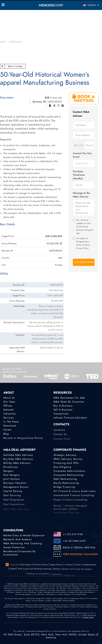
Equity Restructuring (66, 483)
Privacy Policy (41, 565)
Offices (8, 406)
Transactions (61, 414)
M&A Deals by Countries (69, 402)
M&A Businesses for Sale (69, 398)
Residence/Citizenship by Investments (19, 553)
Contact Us (60, 437)
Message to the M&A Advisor (81, 195)
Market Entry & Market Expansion (24, 535)
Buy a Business (63, 406)
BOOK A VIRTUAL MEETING (79, 548)
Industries (9, 414)
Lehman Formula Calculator (70, 418)
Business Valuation (15, 483)
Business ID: (40, 102)
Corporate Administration (69, 471)
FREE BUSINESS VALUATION (81, 554)
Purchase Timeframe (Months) (79, 175)
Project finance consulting (70, 502)
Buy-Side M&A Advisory (18, 459)
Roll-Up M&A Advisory (17, 463)
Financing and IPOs (66, 463)
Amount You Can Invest (82, 155)
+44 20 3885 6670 (74, 541)
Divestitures (11, 467)
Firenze (53, 98)
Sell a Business (63, 410)
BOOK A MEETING (84, 98)
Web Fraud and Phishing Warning (35, 570)
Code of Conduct (84, 571)
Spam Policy (56, 565)
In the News (11, 422)
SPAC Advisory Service (68, 459)
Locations (59, 432)
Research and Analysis (17, 539)
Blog (6, 435)
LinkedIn (12, 565)
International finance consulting (74, 497)
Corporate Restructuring (69, 475)
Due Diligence (62, 467)
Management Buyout (16, 488)
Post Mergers (11, 475)
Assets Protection (14, 547)
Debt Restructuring (65, 479)
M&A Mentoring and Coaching (23, 543)
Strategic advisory (65, 455)
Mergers (8, 471)
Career (7, 431)
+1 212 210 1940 (73, 534)
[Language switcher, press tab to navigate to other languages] (88, 5)
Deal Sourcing (12, 497)
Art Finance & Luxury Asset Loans (75, 492)
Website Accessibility (38, 577)
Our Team (9, 402)
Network (8, 410)
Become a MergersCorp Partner (23, 440)
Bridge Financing (64, 488)
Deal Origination (14, 502)
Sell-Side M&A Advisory (18, 455)
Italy (60, 98)
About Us (9, 398)
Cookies (68, 565)
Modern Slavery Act (63, 570)
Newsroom (10, 426)
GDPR (13, 569)
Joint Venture (12, 479)
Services (9, 418)
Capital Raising (13, 492)
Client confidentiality (85, 565)
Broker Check (88, 617)
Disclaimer (26, 565)
